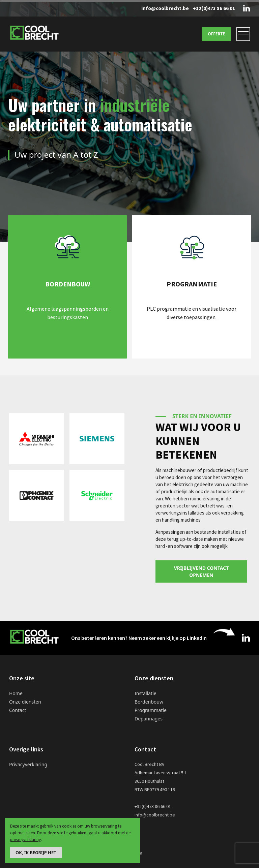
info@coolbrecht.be (165, 8)
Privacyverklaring (28, 764)
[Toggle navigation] (243, 34)
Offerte (216, 34)
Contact (18, 710)
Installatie (146, 693)
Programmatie (151, 710)
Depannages (149, 719)
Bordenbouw (149, 702)
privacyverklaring (26, 840)
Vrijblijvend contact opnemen (202, 571)
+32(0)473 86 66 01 (214, 8)
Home (16, 693)
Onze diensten (25, 702)
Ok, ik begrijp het (36, 852)
